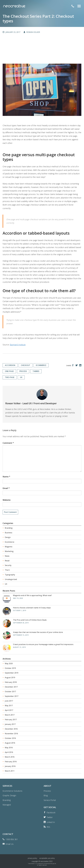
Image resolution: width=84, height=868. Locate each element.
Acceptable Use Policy (47, 858)
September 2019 (12, 673)
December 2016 (11, 729)
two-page (10, 377)
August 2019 (10, 678)
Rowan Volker (33, 32)
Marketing (9, 551)
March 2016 (10, 757)
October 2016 (10, 738)
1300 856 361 (12, 839)
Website (7, 500)
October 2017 (10, 692)
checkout (26, 365)
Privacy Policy (32, 858)
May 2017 (9, 706)
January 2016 (10, 766)
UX (6, 584)
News (7, 556)
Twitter (50, 817)
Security (8, 565)
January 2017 (10, 724)
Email (6, 488)
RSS (48, 827)
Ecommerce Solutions (12, 791)
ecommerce (41, 365)
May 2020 (9, 663)
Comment (8, 443)
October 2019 (10, 668)
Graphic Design (9, 795)
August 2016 (10, 743)
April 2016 (9, 752)
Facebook (51, 813)
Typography (10, 575)
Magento (9, 547)
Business (9, 533)
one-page (9, 371)
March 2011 (10, 771)
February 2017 (11, 720)
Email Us (10, 844)
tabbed (36, 371)
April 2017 (9, 710)
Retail (7, 561)
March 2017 (10, 715)
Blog (46, 795)
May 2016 (9, 748)
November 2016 (11, 734)
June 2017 (9, 701)
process (23, 371)
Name (6, 477)
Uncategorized (11, 579)
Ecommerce (10, 542)
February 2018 (11, 682)
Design (8, 537)
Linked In (51, 822)
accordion (10, 365)
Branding (9, 528)
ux (21, 377)
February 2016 (11, 762)
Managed (7, 805)
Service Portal (50, 800)
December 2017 (11, 687)
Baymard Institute (18, 345)
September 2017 (12, 696)
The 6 (7, 570)
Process (47, 791)
